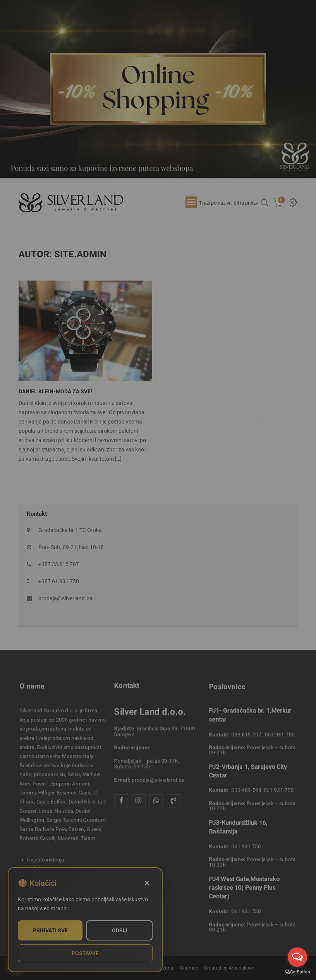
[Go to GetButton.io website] (297, 972)
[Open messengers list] (297, 957)
